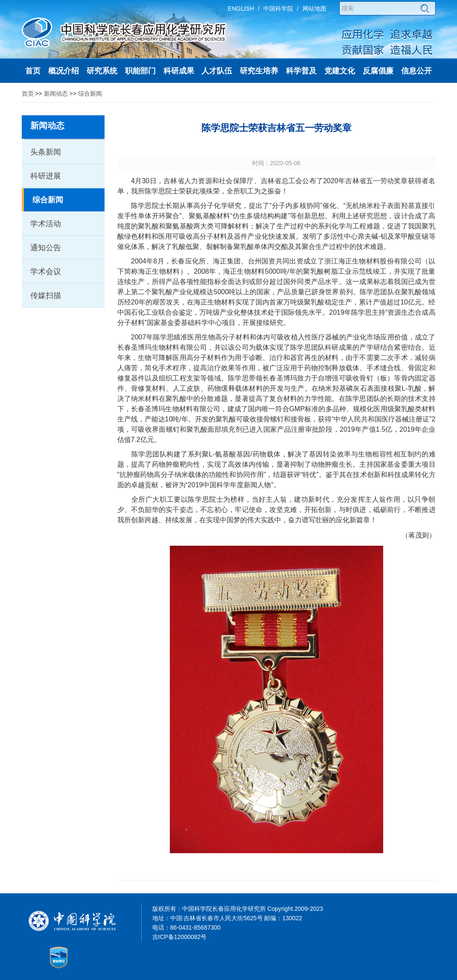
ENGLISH (241, 9)
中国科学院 (278, 9)
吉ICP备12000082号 (180, 937)
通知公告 (46, 248)
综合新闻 (90, 94)
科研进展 (46, 176)
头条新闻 (46, 152)
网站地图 (314, 9)
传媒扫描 (46, 295)
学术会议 (46, 272)
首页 (28, 94)
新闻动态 (56, 94)
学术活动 (46, 224)
